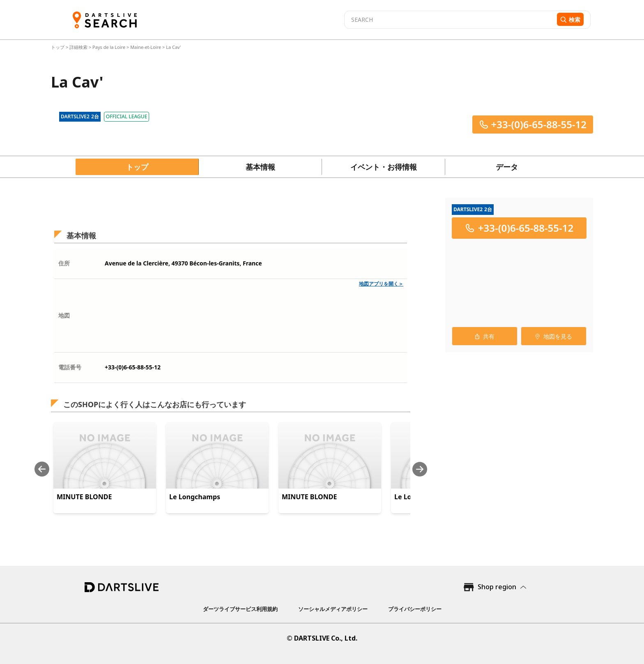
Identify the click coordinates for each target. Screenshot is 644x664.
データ (507, 167)
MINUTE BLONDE (84, 497)
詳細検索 (79, 47)
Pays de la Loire (109, 47)
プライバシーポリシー (415, 609)
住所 (64, 263)
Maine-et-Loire (146, 47)
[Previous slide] (42, 469)
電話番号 (70, 367)
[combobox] (450, 20)
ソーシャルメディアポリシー (333, 609)
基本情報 (260, 167)
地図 (64, 315)
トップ (58, 47)
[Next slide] (420, 469)
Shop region (497, 587)
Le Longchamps (195, 497)
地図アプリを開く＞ (381, 284)
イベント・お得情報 (384, 167)
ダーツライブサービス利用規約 (240, 609)
